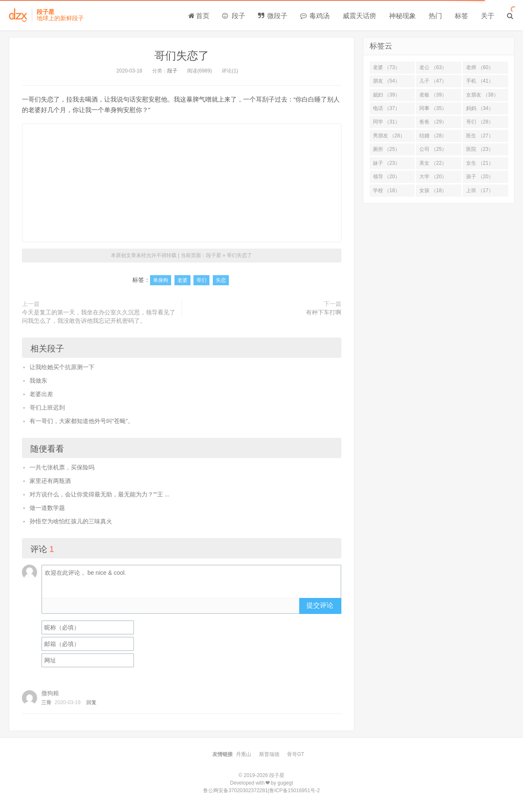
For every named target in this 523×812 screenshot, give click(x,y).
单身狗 (161, 280)
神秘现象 (402, 16)
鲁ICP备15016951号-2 (295, 791)
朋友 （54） (387, 81)
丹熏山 (244, 754)
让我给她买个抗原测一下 (62, 367)
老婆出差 (41, 394)
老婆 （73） (387, 67)
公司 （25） (433, 149)
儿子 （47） (433, 81)
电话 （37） (387, 108)
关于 (488, 16)
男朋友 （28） (389, 136)
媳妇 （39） (387, 95)
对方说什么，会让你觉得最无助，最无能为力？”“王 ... (100, 494)
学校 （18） (387, 190)
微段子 (273, 16)
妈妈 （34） (480, 108)
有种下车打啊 (324, 312)
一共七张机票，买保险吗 (62, 467)
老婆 (182, 280)
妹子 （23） (387, 163)
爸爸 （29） (433, 122)
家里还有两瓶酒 (50, 481)
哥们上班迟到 (47, 407)
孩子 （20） (480, 177)
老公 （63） (433, 67)
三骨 (46, 702)
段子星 (214, 255)
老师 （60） (480, 67)
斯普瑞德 (269, 754)
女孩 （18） (433, 190)
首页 (199, 16)
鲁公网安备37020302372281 (235, 791)
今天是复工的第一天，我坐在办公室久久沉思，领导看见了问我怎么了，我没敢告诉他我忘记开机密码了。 (99, 316)
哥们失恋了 (182, 56)
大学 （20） (433, 177)
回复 (91, 702)
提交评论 (320, 605)
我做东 (38, 381)
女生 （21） (480, 163)
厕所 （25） (387, 149)
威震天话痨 (359, 16)
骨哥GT (296, 754)
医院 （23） (480, 149)
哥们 (201, 280)
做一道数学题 (47, 508)
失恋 (221, 280)
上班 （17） (480, 190)
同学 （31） (387, 122)
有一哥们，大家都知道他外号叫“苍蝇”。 (82, 421)
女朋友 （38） (482, 95)
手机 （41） (480, 81)
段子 (233, 16)
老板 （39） (433, 95)
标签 (461, 16)
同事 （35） (433, 108)
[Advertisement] (182, 183)
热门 (435, 16)
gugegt (286, 783)
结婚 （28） (433, 136)
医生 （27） (480, 136)
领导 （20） (387, 177)
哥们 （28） (480, 122)
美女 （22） (433, 163)
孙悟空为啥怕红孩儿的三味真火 (71, 521)
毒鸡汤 (315, 16)
